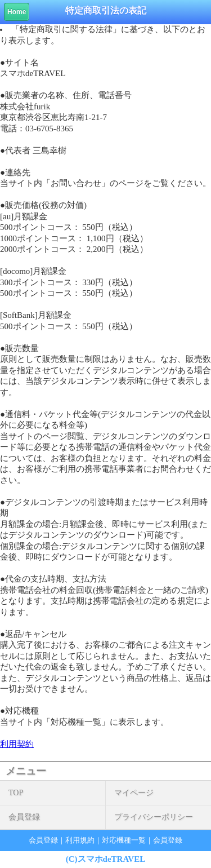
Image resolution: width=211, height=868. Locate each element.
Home (17, 12)
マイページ (134, 793)
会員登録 (24, 817)
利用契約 (17, 744)
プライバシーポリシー (154, 817)
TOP (16, 793)
